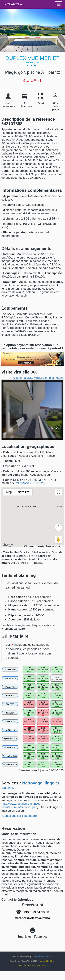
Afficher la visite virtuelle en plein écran (38, 378)
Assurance (41, 965)
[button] (33, 514)
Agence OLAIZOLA (47, 961)
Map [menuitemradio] (9, 492)
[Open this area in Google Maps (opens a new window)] (8, 545)
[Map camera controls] (58, 527)
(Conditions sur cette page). (19, 816)
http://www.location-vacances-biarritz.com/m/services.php (21, 805)
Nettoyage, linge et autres (30, 785)
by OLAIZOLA (12, 4)
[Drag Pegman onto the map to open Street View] (58, 540)
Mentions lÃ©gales (27, 965)
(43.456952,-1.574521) (30, 483)
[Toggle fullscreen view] (58, 492)
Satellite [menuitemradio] (24, 492)
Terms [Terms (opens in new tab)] (60, 546)
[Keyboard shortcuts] (25, 546)
